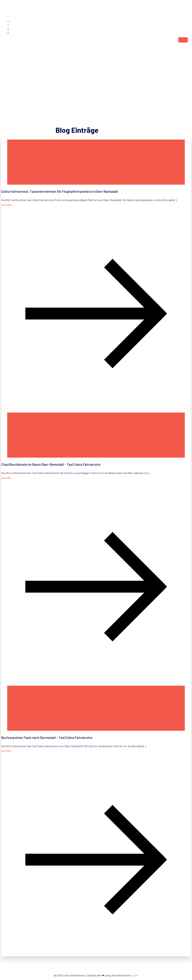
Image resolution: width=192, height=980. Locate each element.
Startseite (182, 21)
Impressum (181, 29)
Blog (185, 33)
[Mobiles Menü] (183, 40)
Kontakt (183, 25)
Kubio (134, 976)
